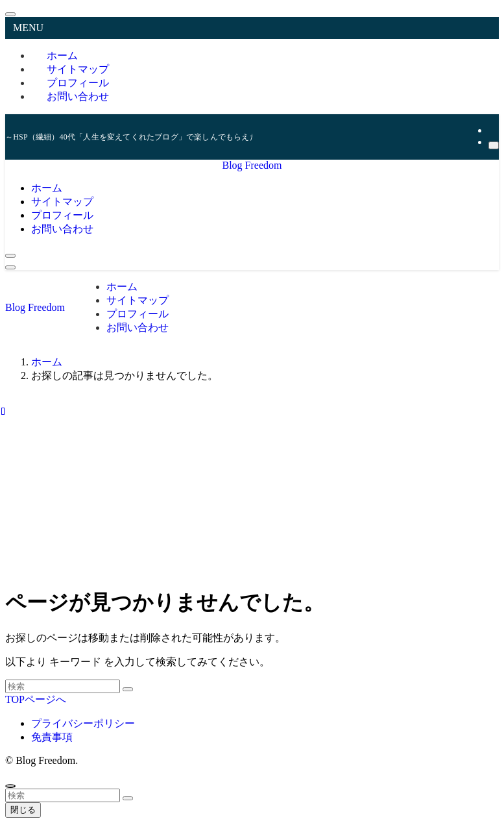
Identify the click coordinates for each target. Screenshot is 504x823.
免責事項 (52, 737)
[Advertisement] (252, 484)
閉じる (23, 810)
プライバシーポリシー (83, 723)
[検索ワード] (63, 686)
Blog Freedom (252, 165)
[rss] (492, 130)
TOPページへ (36, 699)
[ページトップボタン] (10, 786)
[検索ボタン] (10, 256)
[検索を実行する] (128, 689)
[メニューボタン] (10, 267)
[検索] (494, 145)
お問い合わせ (78, 96)
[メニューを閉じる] (10, 14)
